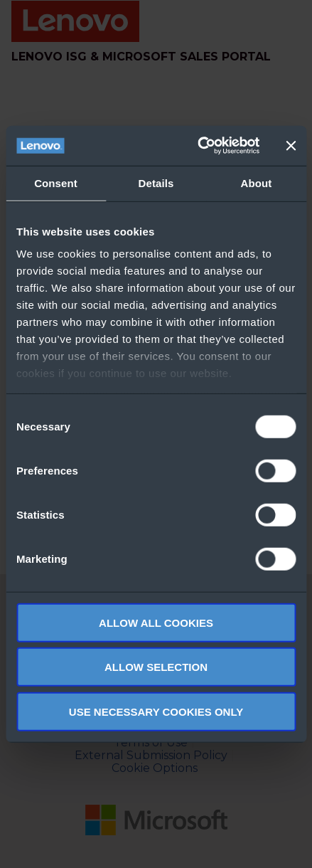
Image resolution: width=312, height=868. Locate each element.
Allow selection (156, 667)
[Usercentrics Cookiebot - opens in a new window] (198, 146)
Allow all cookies (156, 622)
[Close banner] (291, 146)
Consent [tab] (56, 182)
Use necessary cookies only (156, 711)
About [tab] (257, 182)
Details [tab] (156, 182)
